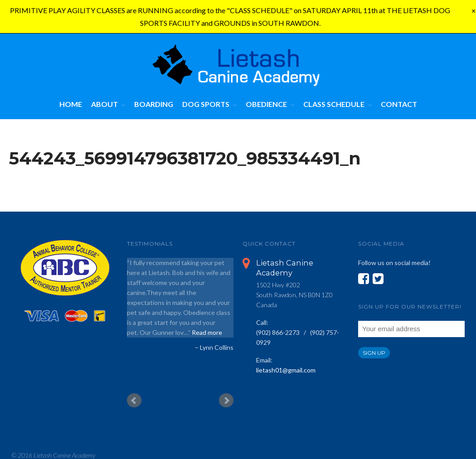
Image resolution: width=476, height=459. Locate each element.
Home (71, 104)
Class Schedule (334, 104)
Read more (207, 332)
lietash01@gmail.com (286, 370)
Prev (134, 401)
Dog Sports (206, 104)
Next (226, 401)
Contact (399, 104)
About (104, 104)
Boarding (154, 104)
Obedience (266, 104)
